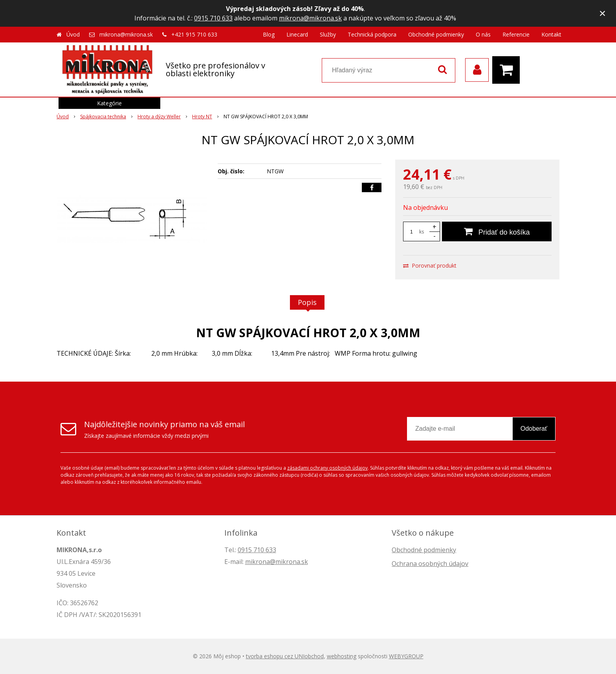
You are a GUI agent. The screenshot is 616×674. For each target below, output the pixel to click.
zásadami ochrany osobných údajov (327, 468)
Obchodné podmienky (436, 34)
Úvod (73, 34)
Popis (307, 302)
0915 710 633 (213, 18)
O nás (483, 34)
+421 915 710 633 (194, 34)
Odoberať (534, 429)
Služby (328, 34)
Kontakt (551, 34)
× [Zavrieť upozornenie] (603, 13)
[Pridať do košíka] (497, 231)
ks (422, 232)
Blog (269, 34)
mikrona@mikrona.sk (310, 18)
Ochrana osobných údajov (430, 564)
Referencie (516, 34)
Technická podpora (372, 34)
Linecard (297, 34)
